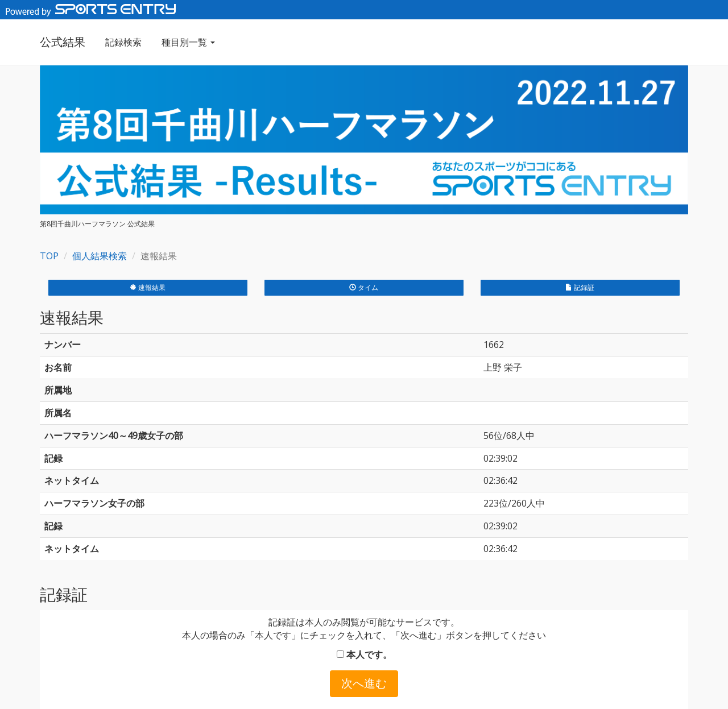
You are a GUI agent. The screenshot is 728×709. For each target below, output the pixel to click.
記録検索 (123, 42)
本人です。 (364, 654)
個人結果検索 (100, 256)
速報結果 (148, 287)
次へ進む (364, 683)
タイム (364, 287)
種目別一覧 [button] (188, 42)
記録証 (580, 287)
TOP (49, 256)
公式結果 (63, 42)
